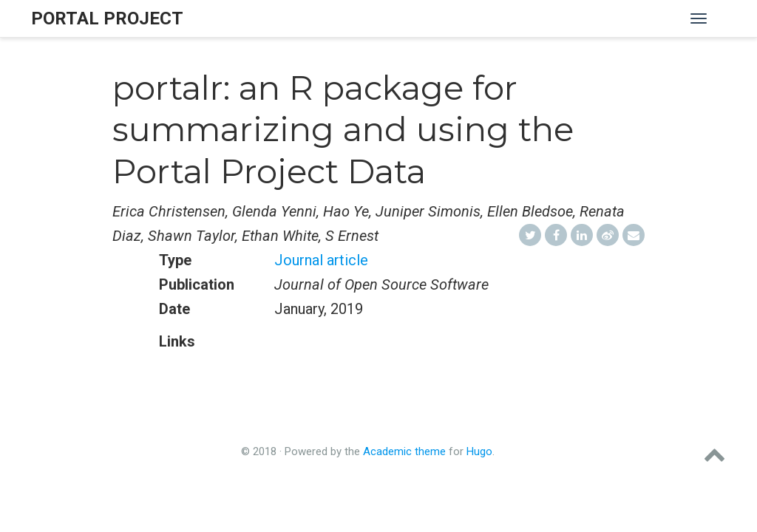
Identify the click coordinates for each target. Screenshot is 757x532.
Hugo (479, 451)
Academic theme (404, 451)
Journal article (321, 260)
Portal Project (107, 18)
